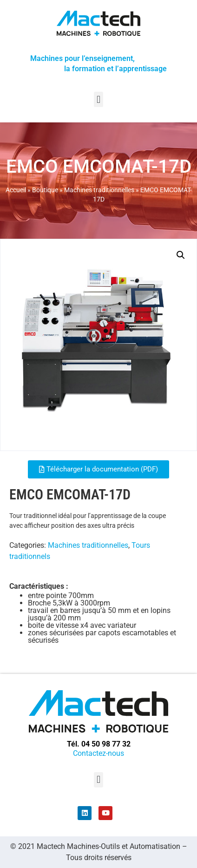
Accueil (16, 190)
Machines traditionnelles (99, 190)
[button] (98, 99)
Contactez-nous (98, 753)
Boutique (45, 190)
